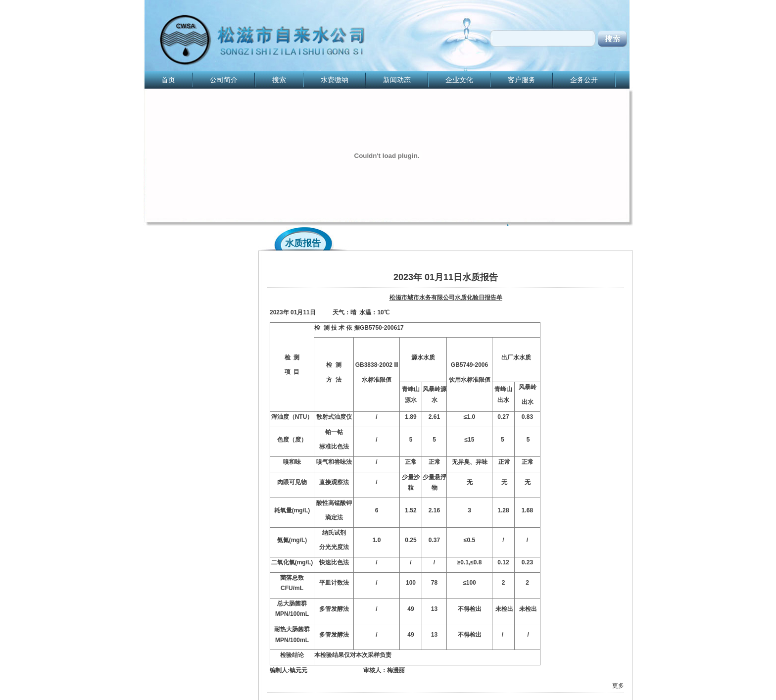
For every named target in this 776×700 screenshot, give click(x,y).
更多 (618, 686)
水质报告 (303, 243)
